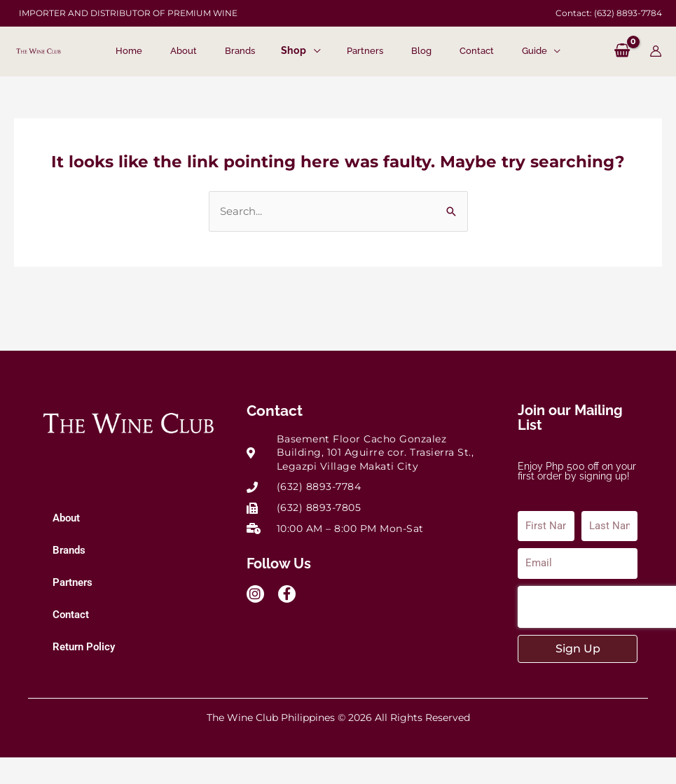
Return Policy (84, 647)
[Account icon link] (656, 51)
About (66, 518)
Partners (73, 582)
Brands (69, 550)
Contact (71, 615)
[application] (313, 51)
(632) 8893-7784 (628, 13)
